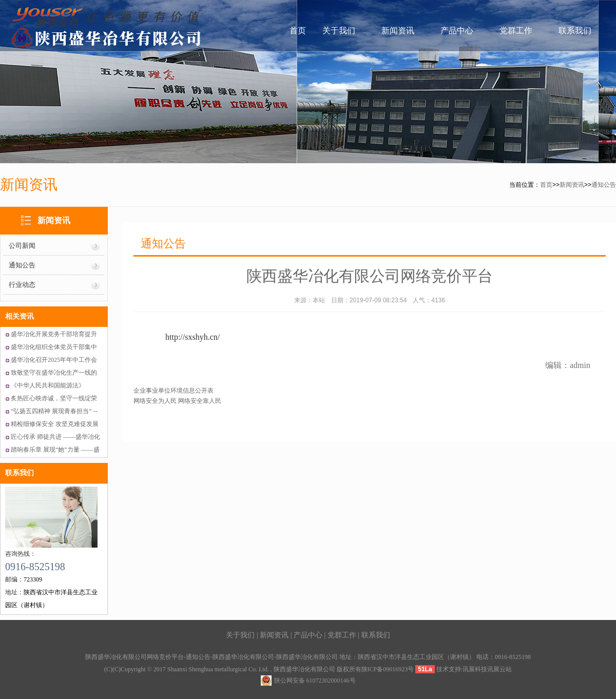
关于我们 (339, 31)
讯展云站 (499, 669)
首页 (298, 31)
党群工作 (516, 31)
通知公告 (604, 185)
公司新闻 (22, 246)
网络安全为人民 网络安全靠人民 (177, 401)
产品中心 (457, 31)
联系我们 (575, 31)
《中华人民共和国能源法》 (48, 385)
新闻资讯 (398, 31)
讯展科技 (475, 669)
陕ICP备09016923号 (388, 669)
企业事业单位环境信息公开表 (174, 391)
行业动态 (22, 285)
